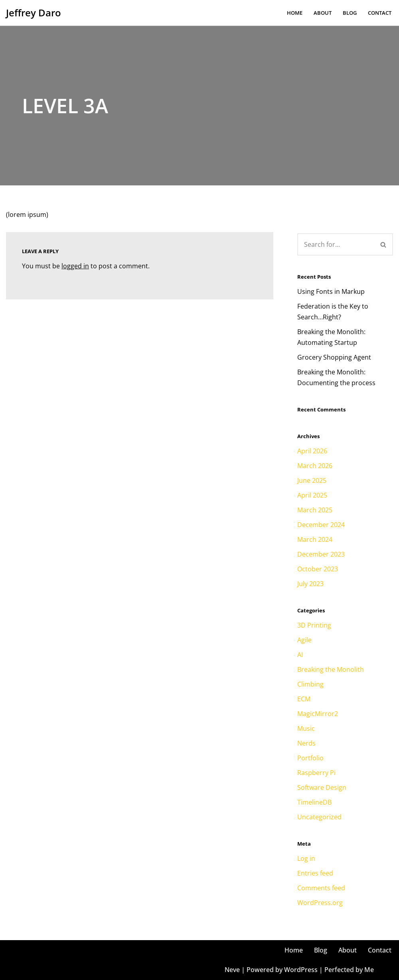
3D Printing (314, 625)
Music (306, 728)
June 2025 (312, 480)
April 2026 (312, 451)
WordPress (301, 970)
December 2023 (321, 554)
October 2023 (318, 569)
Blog (350, 13)
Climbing (310, 684)
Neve (232, 970)
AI (300, 655)
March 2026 (315, 466)
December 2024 (321, 525)
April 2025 (312, 495)
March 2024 (315, 539)
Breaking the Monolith (331, 669)
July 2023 (310, 584)
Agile (304, 640)
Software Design (322, 787)
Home (295, 13)
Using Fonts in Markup (331, 291)
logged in (75, 266)
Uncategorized (319, 817)
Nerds (306, 743)
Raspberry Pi (316, 773)
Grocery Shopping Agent (334, 357)
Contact (380, 13)
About (323, 13)
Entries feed (315, 873)
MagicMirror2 (318, 714)
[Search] (336, 244)
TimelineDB (314, 802)
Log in (306, 858)
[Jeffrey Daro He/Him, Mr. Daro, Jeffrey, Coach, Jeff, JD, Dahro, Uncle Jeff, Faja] (34, 13)
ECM (304, 699)
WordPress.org (320, 903)
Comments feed (321, 888)
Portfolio (310, 758)
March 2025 (315, 510)
